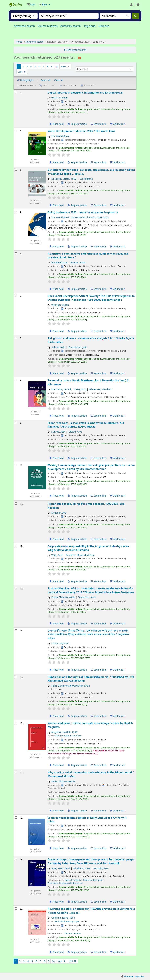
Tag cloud (90, 26)
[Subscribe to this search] (80, 58)
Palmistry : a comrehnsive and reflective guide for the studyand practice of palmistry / (88, 256)
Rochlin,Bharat (60, 262)
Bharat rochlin (78, 262)
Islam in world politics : (87, 820)
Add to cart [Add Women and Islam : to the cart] (118, 765)
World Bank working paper (67, 921)
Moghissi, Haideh (65, 732)
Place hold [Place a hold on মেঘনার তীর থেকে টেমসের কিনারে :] (56, 670)
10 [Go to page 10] (57, 66)
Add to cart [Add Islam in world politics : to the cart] (118, 848)
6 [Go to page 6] (39, 66)
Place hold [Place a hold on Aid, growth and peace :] (56, 373)
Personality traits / (88, 382)
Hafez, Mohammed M (63, 781)
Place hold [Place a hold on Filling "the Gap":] (56, 458)
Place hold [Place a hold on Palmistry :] (56, 289)
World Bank (86, 179)
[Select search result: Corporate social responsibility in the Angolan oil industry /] (16, 546)
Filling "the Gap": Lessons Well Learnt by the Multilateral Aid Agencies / (86, 425)
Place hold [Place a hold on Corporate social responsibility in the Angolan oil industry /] (56, 581)
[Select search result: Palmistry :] (16, 253)
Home (19, 42)
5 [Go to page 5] (35, 66)
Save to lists (98, 124)
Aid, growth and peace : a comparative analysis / (91, 340)
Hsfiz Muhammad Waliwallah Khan (71, 686)
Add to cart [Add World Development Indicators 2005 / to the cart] (118, 162)
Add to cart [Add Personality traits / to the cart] (118, 416)
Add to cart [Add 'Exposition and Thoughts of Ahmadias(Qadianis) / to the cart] (118, 716)
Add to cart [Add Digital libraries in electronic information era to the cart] (118, 124)
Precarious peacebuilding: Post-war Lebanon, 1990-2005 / (86, 506)
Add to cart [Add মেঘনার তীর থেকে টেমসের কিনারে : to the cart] (118, 670)
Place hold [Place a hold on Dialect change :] (56, 902)
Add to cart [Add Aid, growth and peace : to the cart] (118, 373)
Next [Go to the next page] (65, 66)
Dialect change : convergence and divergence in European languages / (91, 861)
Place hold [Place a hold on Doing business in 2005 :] (56, 247)
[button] (31, 5)
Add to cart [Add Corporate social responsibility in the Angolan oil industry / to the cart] (118, 581)
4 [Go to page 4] (31, 66)
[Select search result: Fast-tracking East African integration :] (16, 588)
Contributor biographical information (65, 883)
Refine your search (76, 50)
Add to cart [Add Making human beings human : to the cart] (118, 496)
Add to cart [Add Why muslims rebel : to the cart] (118, 811)
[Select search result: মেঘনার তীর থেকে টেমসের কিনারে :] (16, 630)
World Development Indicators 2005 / (82, 131)
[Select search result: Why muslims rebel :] (16, 772)
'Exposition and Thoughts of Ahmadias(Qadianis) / (91, 679)
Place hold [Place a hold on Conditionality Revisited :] (56, 205)
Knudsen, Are (59, 513)
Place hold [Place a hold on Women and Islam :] (56, 765)
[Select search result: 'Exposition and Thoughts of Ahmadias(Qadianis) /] (16, 677)
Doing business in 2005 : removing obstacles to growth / (83, 212)
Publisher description (93, 880)
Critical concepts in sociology (68, 736)
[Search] (136, 16)
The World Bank (60, 136)
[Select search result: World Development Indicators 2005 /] (16, 131)
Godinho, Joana (64, 918)
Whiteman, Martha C (101, 389)
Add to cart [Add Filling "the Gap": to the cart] (118, 458)
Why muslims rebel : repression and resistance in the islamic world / (91, 774)
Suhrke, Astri (59, 347)
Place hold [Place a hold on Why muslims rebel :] (56, 811)
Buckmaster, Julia (78, 347)
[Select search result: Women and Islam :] (16, 723)
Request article (77, 124)
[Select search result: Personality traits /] (16, 380)
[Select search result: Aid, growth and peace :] (16, 338)
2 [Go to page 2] (23, 66)
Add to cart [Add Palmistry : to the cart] (118, 289)
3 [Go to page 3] (27, 66)
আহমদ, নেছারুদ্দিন (60, 643)
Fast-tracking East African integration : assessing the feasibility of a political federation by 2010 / (91, 590)
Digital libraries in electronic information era (86, 93)
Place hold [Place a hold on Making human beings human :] (56, 496)
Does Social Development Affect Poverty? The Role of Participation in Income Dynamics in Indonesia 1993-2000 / (91, 298)
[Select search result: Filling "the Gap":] (16, 423)
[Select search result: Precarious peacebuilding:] (16, 504)
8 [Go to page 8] (48, 66)
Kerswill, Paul (101, 868)
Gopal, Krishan (60, 98)
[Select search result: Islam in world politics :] (16, 817)
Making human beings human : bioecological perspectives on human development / (91, 467)
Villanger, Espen (60, 305)
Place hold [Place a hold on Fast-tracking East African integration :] (56, 624)
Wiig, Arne (57, 555)
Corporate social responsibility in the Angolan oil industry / (88, 548)
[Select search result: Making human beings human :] (16, 465)
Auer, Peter (61, 868)
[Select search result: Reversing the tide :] (16, 909)
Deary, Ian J (80, 389)
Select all (46, 80)
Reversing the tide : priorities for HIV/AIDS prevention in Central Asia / (91, 911)
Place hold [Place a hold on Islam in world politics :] (56, 848)
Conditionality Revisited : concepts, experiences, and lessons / (91, 172)
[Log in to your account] (131, 5)
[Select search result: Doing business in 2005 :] (16, 212)
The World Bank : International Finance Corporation (80, 217)
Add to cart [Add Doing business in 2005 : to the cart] (118, 247)
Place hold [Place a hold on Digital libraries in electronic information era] (56, 124)
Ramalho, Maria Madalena (80, 555)
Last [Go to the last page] (22, 72)
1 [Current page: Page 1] (19, 66)
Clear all (59, 80)
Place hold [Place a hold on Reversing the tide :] (56, 952)
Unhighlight (25, 80)
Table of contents (73, 880)
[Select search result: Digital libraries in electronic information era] (16, 92)
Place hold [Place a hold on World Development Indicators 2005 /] (56, 162)
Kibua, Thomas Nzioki (63, 597)
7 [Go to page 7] (43, 66)
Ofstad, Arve (75, 432)
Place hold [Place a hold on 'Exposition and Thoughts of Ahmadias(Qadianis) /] (56, 716)
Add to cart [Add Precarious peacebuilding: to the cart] (118, 539)
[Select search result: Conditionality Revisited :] (16, 170)
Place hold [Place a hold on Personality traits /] (56, 416)
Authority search (71, 26)
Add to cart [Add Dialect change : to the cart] (118, 902)
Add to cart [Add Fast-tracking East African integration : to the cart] (118, 624)
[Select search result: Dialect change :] (16, 859)
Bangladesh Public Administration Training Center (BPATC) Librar (17, 5)
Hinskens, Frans (82, 868)
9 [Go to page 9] (52, 66)
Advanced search (24, 26)
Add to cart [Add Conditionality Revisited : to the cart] (118, 205)
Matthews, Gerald (61, 389)
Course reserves (48, 26)
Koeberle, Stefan (64, 179)
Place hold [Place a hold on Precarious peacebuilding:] (56, 539)
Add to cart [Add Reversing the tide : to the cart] (118, 952)
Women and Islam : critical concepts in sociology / (90, 725)
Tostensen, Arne (87, 597)
